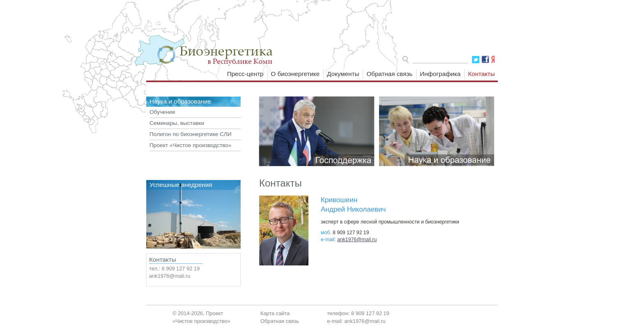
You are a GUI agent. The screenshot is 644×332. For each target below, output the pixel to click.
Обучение (162, 112)
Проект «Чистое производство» (190, 145)
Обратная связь (389, 74)
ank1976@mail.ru (357, 240)
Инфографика (440, 74)
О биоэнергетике (296, 74)
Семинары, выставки (177, 123)
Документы (343, 74)
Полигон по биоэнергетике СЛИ (190, 134)
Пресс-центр (245, 74)
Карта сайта (275, 313)
